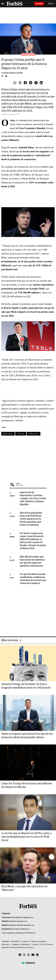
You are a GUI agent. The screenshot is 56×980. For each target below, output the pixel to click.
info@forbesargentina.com (18, 921)
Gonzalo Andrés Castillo (12, 73)
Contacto (25, 942)
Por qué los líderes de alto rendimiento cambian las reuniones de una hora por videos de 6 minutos (33, 579)
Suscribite (39, 4)
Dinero (21, 434)
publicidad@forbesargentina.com (21, 918)
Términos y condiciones (21, 945)
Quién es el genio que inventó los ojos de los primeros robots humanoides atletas (27, 736)
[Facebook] (20, 955)
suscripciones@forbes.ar (21, 929)
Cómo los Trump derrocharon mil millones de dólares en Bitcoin (27, 785)
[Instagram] (28, 955)
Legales (35, 945)
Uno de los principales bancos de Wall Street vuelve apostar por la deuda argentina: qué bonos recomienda (31, 519)
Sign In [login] (51, 4)
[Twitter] (24, 955)
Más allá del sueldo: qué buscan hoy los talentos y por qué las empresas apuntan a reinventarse (32, 561)
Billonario (8, 434)
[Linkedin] (37, 955)
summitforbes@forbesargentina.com (21, 925)
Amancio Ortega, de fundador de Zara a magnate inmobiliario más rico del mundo (26, 686)
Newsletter (15, 942)
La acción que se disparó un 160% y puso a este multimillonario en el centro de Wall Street (26, 837)
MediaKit (5, 942)
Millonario (33, 434)
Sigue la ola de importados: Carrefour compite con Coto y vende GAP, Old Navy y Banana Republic (33, 499)
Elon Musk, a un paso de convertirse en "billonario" (24, 888)
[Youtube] (33, 955)
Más (31, 484)
